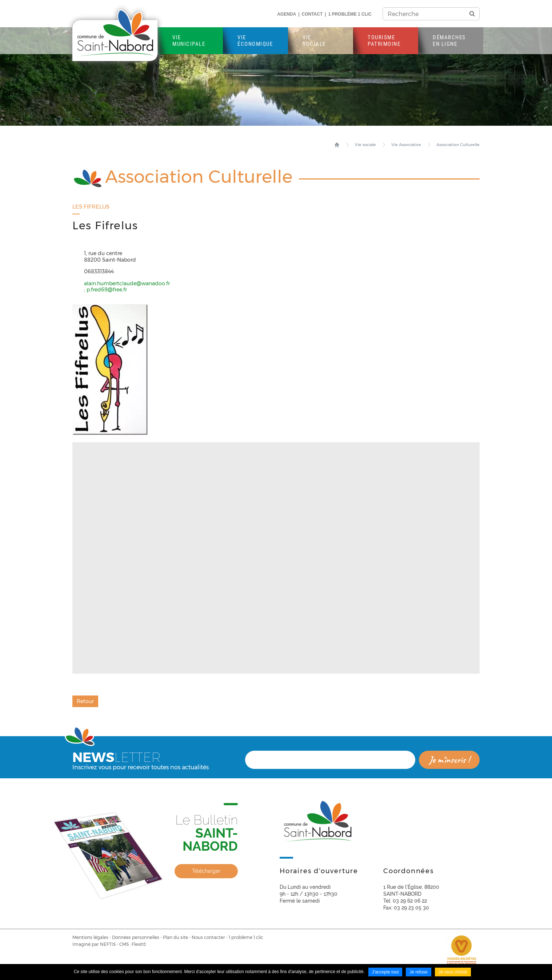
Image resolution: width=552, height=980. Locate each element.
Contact (312, 14)
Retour (85, 701)
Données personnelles (136, 937)
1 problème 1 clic (350, 14)
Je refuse (418, 972)
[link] (155, 851)
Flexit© (139, 944)
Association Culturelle (458, 145)
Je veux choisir (453, 972)
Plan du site (175, 937)
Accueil (337, 145)
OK (472, 14)
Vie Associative (406, 145)
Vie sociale (365, 145)
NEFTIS (108, 944)
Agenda (287, 14)
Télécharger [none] (206, 871)
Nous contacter (208, 937)
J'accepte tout (385, 972)
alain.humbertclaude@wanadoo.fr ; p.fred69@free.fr (127, 287)
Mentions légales (90, 937)
